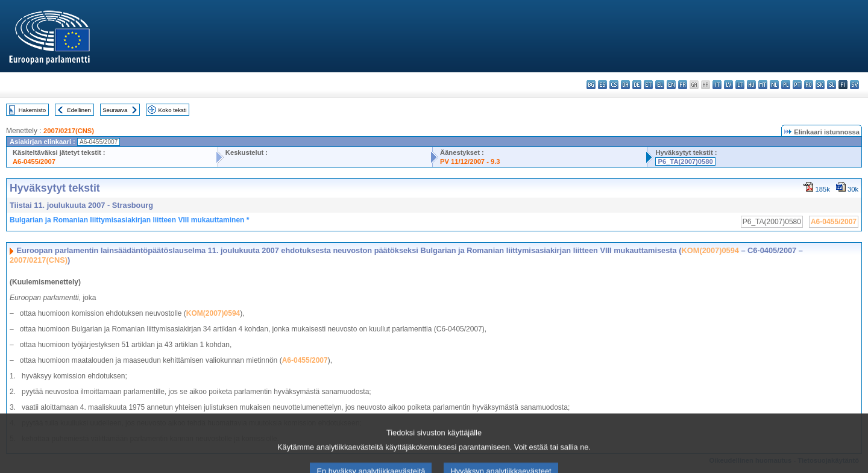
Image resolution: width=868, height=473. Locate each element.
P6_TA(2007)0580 (685, 161)
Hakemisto (32, 110)
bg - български (591, 85)
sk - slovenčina (820, 85)
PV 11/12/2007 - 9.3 (470, 161)
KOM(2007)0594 (710, 250)
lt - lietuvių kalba (740, 85)
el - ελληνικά (660, 85)
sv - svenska (854, 85)
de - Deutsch (637, 85)
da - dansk (625, 85)
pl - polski (786, 85)
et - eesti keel (648, 85)
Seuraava (115, 110)
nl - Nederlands (774, 85)
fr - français (683, 85)
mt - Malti (763, 85)
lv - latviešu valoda (728, 85)
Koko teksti (173, 110)
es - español (602, 85)
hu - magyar (751, 85)
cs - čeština (614, 85)
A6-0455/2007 (34, 161)
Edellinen (79, 110)
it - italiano (717, 85)
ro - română (809, 85)
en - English (671, 85)
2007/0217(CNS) (69, 131)
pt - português (797, 85)
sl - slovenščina (832, 85)
